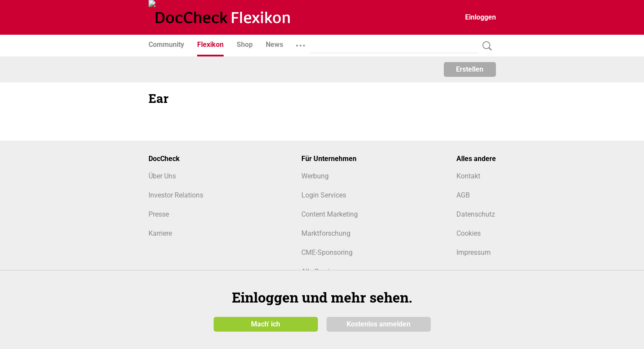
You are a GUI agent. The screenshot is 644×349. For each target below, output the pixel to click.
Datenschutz (476, 214)
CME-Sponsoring (327, 252)
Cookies (469, 233)
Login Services (324, 195)
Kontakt (468, 176)
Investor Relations (176, 195)
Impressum (474, 252)
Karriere (160, 233)
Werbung (315, 176)
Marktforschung (326, 233)
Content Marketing (330, 214)
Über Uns (162, 176)
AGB (463, 195)
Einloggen (481, 17)
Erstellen (470, 69)
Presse (159, 214)
